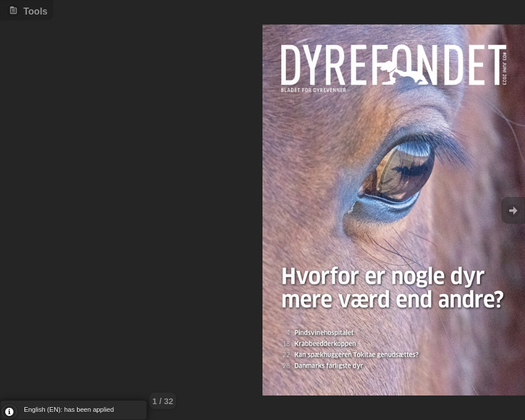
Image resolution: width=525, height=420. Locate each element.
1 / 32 (163, 401)
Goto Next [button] (513, 210)
